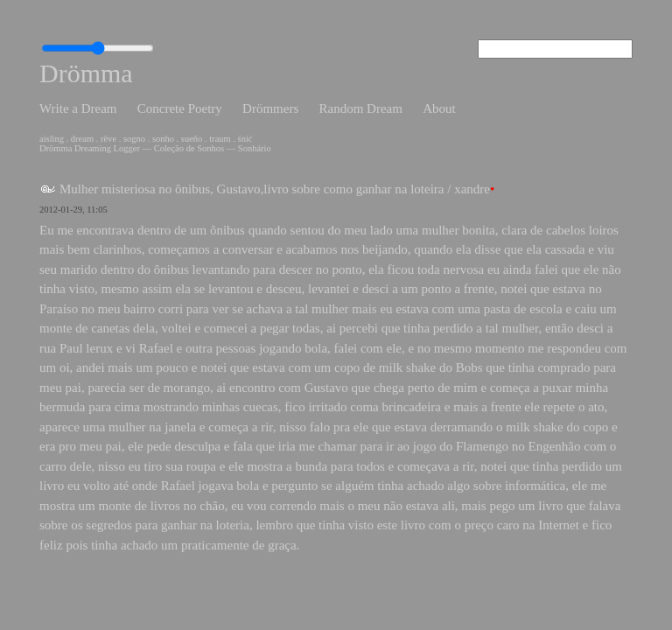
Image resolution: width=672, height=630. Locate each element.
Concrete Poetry (180, 108)
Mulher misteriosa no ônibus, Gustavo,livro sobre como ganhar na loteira (252, 189)
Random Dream (360, 108)
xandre (472, 189)
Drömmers (270, 108)
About (439, 108)
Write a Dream (78, 108)
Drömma (86, 73)
